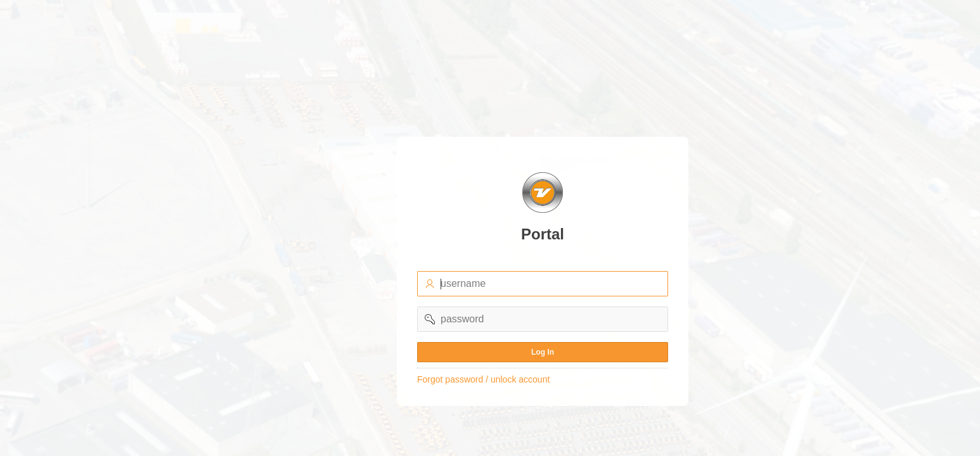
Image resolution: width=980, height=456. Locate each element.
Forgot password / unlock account (483, 379)
